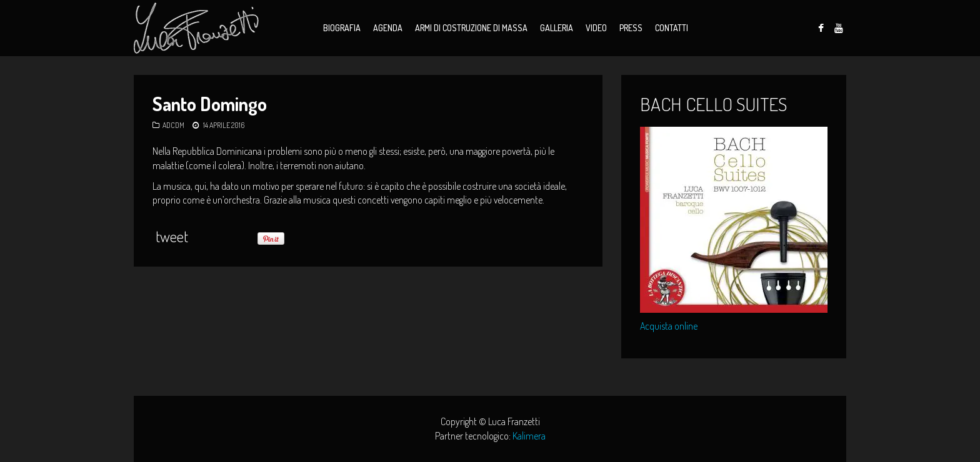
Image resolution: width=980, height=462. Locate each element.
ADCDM (173, 125)
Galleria (557, 28)
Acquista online (669, 326)
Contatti (672, 28)
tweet (172, 236)
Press (631, 28)
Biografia (342, 28)
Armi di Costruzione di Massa (471, 28)
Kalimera (529, 436)
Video (596, 28)
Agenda (388, 28)
